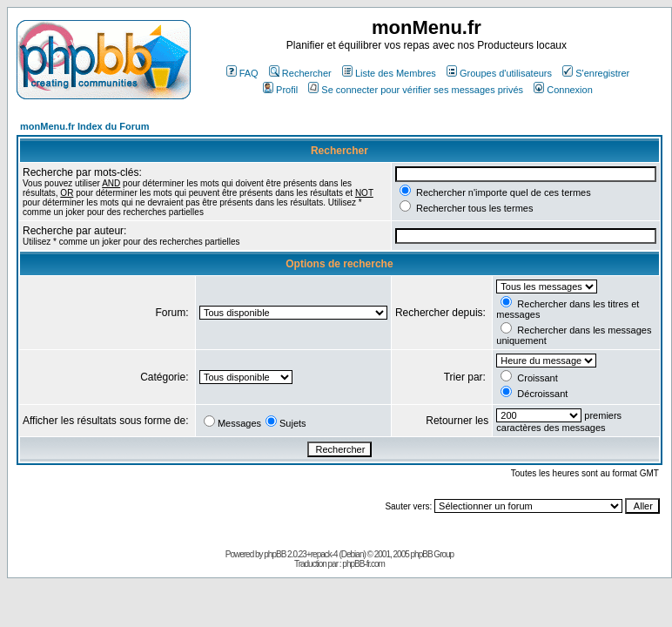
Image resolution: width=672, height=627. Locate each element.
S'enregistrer (596, 73)
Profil (280, 90)
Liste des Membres (389, 73)
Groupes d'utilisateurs (499, 73)
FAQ (242, 73)
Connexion (563, 90)
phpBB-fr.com (363, 564)
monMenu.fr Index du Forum (85, 126)
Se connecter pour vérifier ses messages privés (416, 90)
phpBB (275, 554)
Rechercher (300, 73)
